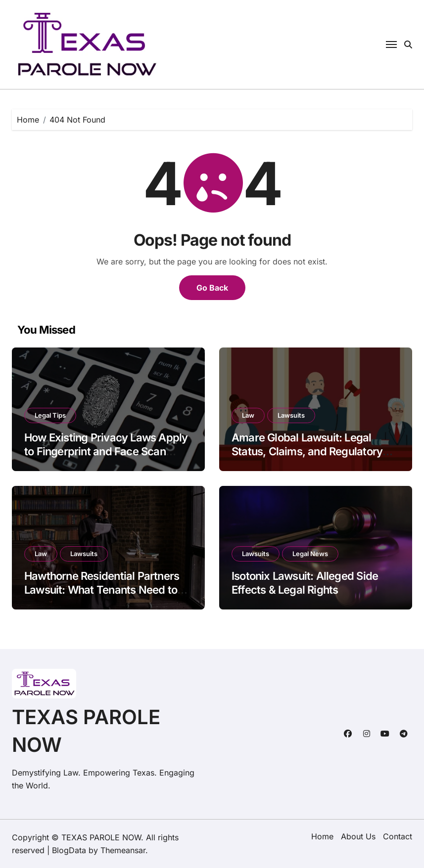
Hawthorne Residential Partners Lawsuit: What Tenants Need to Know (102, 590)
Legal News (310, 554)
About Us (358, 836)
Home (322, 836)
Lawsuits (291, 415)
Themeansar (123, 850)
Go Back (212, 288)
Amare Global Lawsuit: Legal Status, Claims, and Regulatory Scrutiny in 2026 (307, 452)
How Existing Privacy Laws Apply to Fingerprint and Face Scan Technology (106, 452)
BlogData (69, 850)
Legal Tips (50, 415)
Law (248, 415)
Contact (398, 836)
